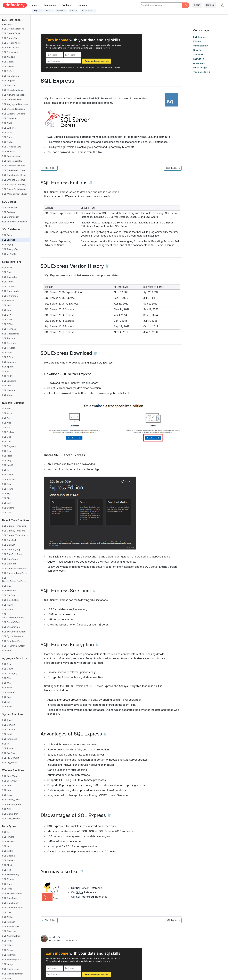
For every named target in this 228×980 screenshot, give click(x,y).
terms (91, 67)
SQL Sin (6, 498)
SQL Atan (7, 423)
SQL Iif (6, 744)
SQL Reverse (9, 348)
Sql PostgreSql (85, 897)
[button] (37, 11)
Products (67, 5)
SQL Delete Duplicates (14, 166)
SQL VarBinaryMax (11, 960)
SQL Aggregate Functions (15, 104)
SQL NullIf (7, 123)
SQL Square (8, 508)
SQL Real (7, 870)
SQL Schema (9, 151)
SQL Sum (7, 697)
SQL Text (7, 941)
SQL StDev (8, 688)
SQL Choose (9, 729)
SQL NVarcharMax (11, 936)
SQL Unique (8, 66)
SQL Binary (8, 950)
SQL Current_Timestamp (14, 526)
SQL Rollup (8, 142)
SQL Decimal (9, 856)
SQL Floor (7, 456)
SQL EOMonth (9, 591)
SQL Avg (6, 664)
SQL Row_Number (11, 819)
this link (98, 152)
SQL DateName (10, 559)
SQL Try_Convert (11, 758)
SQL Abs (7, 408)
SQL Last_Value (10, 781)
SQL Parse (7, 748)
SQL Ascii (7, 268)
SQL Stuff (7, 376)
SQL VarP (7, 706)
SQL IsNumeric (10, 739)
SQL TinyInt (8, 837)
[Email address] (63, 61)
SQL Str (6, 371)
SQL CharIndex (10, 277)
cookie (109, 67)
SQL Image (8, 964)
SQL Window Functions (14, 114)
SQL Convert (9, 725)
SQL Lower (8, 315)
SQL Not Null (9, 57)
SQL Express (9, 240)
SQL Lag (6, 790)
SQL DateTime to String (14, 175)
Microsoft (92, 383)
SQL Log (7, 461)
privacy (98, 67)
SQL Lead (7, 786)
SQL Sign (7, 493)
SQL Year (7, 651)
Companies (50, 5)
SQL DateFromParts (12, 554)
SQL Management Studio (15, 194)
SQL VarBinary (9, 955)
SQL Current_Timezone (14, 531)
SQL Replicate (9, 343)
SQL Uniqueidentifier (12, 974)
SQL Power (8, 475)
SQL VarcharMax (11, 926)
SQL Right (7, 353)
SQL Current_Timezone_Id (15, 535)
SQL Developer (10, 207)
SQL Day (7, 586)
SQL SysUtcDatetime (13, 636)
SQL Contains (9, 286)
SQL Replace (9, 338)
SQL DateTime (9, 898)
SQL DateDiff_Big (11, 550)
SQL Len (6, 310)
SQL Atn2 (7, 427)
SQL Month (8, 609)
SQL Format (8, 301)
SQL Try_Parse (10, 763)
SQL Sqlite (7, 235)
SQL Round (8, 489)
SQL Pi (6, 470)
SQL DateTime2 (10, 903)
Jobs (35, 5)
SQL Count (8, 669)
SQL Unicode (9, 390)
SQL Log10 (8, 465)
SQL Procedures (10, 76)
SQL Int (6, 846)
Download (198, 50)
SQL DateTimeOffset (13, 908)
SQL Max (7, 678)
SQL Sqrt (7, 503)
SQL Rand (7, 484)
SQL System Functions (13, 109)
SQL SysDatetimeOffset (14, 632)
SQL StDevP (8, 692)
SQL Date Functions (12, 99)
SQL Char (7, 272)
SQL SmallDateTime (12, 893)
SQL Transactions (11, 156)
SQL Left (7, 305)
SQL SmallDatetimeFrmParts (14, 616)
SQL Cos (7, 437)
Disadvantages (201, 67)
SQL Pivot (7, 133)
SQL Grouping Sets (12, 147)
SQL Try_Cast (9, 753)
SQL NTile (7, 809)
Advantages (199, 63)
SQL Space (8, 367)
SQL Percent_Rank (12, 804)
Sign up (210, 5)
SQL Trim (7, 386)
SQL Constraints (10, 52)
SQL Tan (6, 512)
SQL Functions (9, 85)
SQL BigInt (7, 851)
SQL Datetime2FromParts (15, 568)
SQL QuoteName (11, 334)
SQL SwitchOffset (11, 622)
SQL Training (8, 212)
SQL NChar (8, 324)
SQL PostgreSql (10, 249)
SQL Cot (6, 442)
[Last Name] (73, 55)
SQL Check (8, 62)
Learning (82, 5)
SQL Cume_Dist (10, 814)
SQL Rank (7, 795)
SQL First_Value (10, 776)
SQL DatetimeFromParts (14, 573)
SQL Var (6, 702)
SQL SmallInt (8, 841)
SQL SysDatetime (11, 627)
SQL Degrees (9, 446)
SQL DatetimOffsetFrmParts (14, 580)
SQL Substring (9, 381)
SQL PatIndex (9, 329)
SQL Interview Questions (14, 222)
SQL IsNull (7, 734)
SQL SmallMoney (11, 875)
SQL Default (8, 71)
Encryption (199, 59)
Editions (197, 41)
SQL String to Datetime (14, 180)
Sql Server (83, 888)
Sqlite (80, 892)
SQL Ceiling (8, 432)
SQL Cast (7, 720)
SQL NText (8, 945)
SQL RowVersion (11, 969)
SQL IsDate (8, 605)
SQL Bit (6, 832)
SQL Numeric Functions (14, 95)
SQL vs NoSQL (10, 254)
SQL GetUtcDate (11, 600)
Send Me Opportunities (97, 61)
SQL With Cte (9, 128)
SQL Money (8, 879)
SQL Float (7, 865)
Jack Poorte (55, 937)
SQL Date (7, 884)
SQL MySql (8, 245)
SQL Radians (9, 479)
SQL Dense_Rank (11, 800)
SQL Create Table (11, 33)
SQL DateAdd (9, 540)
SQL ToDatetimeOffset (14, 646)
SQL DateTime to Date (13, 170)
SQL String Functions (13, 90)
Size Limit (198, 54)
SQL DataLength (10, 291)
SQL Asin (7, 418)
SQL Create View (11, 38)
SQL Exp (6, 451)
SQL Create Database (13, 29)
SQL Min (6, 683)
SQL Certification (11, 217)
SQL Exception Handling (14, 184)
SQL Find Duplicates (12, 161)
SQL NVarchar (9, 931)
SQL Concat (8, 282)
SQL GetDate (9, 595)
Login (197, 5)
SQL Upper (8, 395)
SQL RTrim (7, 357)
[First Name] (54, 55)
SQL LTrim (7, 319)
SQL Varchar (8, 922)
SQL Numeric (9, 860)
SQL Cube (7, 137)
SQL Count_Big (10, 674)
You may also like (202, 72)
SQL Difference (10, 296)
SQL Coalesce (9, 118)
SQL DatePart (9, 564)
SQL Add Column (11, 48)
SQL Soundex (9, 362)
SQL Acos (7, 413)
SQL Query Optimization (14, 189)
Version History (201, 46)
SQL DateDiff (9, 545)
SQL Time (7, 889)
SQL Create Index (11, 43)
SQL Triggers (9, 81)
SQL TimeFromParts (12, 641)
